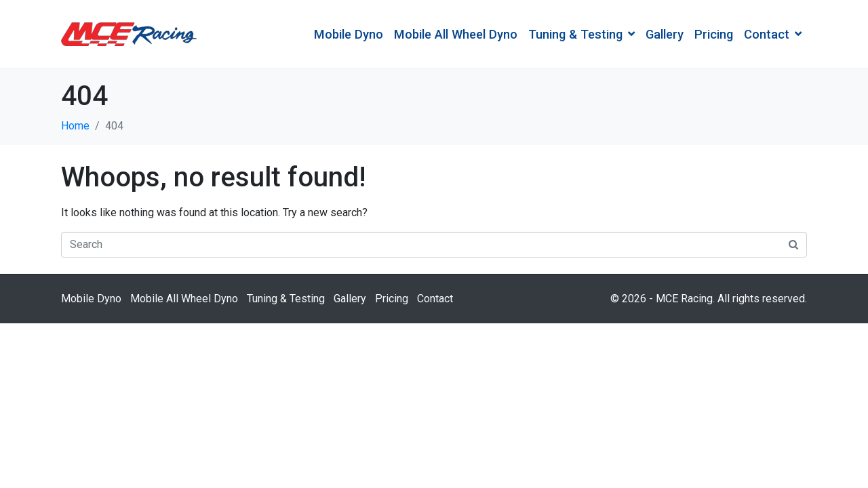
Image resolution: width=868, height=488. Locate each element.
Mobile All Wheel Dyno (456, 34)
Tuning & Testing (581, 34)
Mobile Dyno (349, 34)
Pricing (714, 34)
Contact (773, 34)
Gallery (665, 34)
